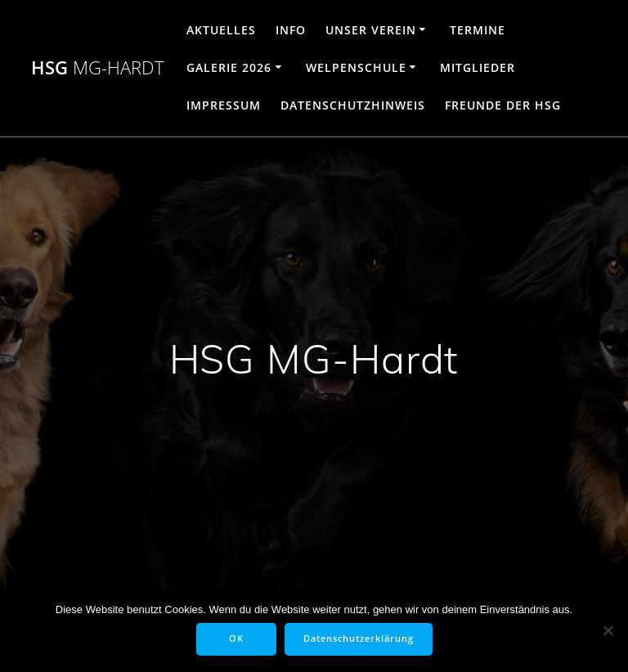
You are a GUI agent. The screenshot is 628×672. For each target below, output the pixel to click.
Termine (478, 30)
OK (236, 638)
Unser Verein (371, 30)
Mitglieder (478, 67)
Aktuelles (221, 30)
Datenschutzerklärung (359, 638)
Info (291, 30)
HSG (98, 68)
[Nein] (608, 630)
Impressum (224, 105)
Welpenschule (356, 67)
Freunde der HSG (503, 105)
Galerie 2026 (229, 67)
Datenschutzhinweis (353, 105)
